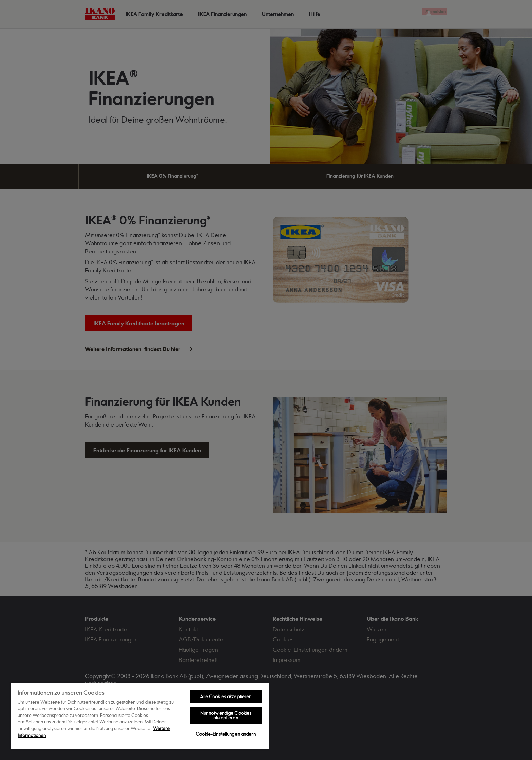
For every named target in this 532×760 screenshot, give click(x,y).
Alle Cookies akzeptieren (226, 696)
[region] (140, 716)
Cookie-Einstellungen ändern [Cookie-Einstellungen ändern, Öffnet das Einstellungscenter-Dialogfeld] (226, 734)
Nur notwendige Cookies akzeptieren (226, 715)
